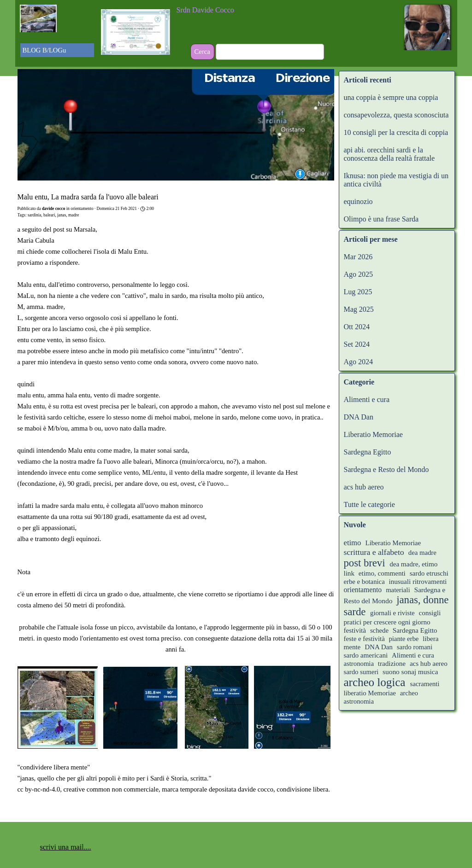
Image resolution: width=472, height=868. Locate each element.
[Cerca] (270, 52)
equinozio (358, 201)
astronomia (359, 664)
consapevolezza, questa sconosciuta (396, 115)
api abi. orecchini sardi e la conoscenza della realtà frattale (389, 154)
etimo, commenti (382, 573)
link (349, 573)
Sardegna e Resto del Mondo (386, 469)
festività (355, 630)
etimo (353, 543)
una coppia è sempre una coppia (391, 97)
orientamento (363, 590)
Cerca (202, 52)
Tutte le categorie (369, 504)
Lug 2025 (358, 292)
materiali (398, 590)
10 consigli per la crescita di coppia (396, 132)
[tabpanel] (236, 10)
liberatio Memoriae (370, 693)
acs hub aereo (364, 487)
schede (379, 630)
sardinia (35, 215)
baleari (49, 215)
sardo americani (366, 655)
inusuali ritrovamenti (418, 582)
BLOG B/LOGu (44, 50)
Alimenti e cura (367, 399)
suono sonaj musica (410, 672)
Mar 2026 (358, 257)
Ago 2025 (359, 274)
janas (62, 215)
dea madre (422, 553)
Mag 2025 (359, 309)
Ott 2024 (357, 327)
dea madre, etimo (413, 564)
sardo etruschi (429, 573)
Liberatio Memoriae (373, 434)
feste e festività (365, 639)
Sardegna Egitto (368, 452)
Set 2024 (357, 344)
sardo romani (415, 647)
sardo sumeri (361, 672)
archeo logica (375, 682)
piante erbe (404, 639)
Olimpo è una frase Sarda (381, 219)
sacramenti (425, 684)
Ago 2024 (359, 362)
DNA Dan (359, 417)
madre (74, 215)
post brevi (365, 563)
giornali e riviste (392, 613)
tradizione (392, 664)
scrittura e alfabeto (374, 552)
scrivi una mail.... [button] (66, 847)
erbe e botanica (364, 582)
